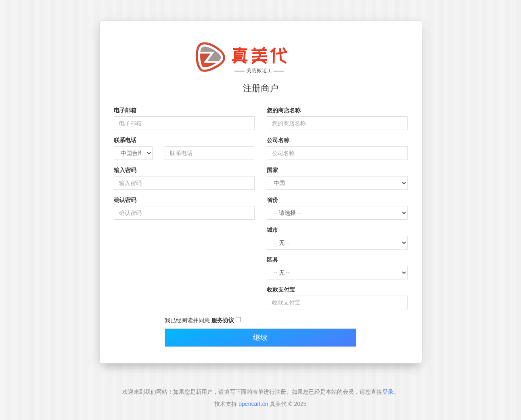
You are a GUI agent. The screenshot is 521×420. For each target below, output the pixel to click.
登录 (388, 392)
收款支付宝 (281, 290)
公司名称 (278, 140)
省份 (272, 200)
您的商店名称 (284, 110)
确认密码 (125, 200)
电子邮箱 (125, 110)
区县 (272, 260)
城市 (272, 230)
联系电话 (125, 140)
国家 (272, 170)
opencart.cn (253, 404)
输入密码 (125, 170)
